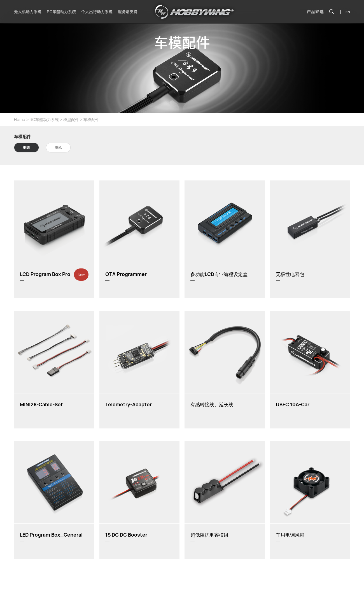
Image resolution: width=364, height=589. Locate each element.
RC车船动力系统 (61, 12)
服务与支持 (128, 12)
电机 (58, 148)
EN (348, 12)
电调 (26, 148)
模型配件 (71, 120)
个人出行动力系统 (97, 12)
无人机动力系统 (28, 12)
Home (20, 120)
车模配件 (91, 120)
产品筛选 (315, 12)
